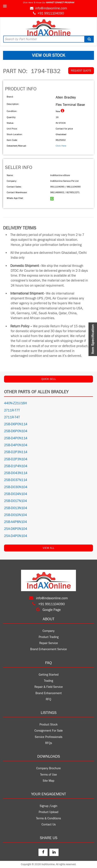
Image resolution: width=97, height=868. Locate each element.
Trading (48, 681)
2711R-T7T (12, 410)
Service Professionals (49, 737)
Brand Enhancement (49, 693)
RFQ (48, 699)
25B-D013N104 (16, 508)
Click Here (61, 146)
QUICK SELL (49, 379)
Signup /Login (48, 806)
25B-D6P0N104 (16, 431)
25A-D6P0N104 (16, 529)
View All (48, 548)
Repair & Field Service (49, 687)
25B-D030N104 (16, 487)
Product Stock (49, 725)
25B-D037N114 (16, 480)
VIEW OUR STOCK (49, 55)
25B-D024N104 (16, 494)
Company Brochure (48, 768)
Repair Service (49, 643)
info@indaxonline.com (51, 8)
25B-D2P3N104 (16, 459)
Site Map (48, 781)
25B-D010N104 (15, 515)
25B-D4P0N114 (16, 438)
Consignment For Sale (49, 731)
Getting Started (49, 675)
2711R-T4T (12, 417)
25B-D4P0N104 (16, 445)
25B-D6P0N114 (16, 424)
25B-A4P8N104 (15, 522)
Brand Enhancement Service (48, 649)
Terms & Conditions (48, 818)
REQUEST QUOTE (81, 71)
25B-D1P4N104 (16, 466)
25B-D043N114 (16, 473)
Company (48, 631)
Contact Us (49, 825)
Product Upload (48, 812)
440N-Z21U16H (15, 403)
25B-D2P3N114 (16, 452)
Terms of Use (48, 775)
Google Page (48, 610)
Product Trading (49, 637)
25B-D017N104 (15, 501)
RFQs (49, 743)
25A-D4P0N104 (16, 536)
